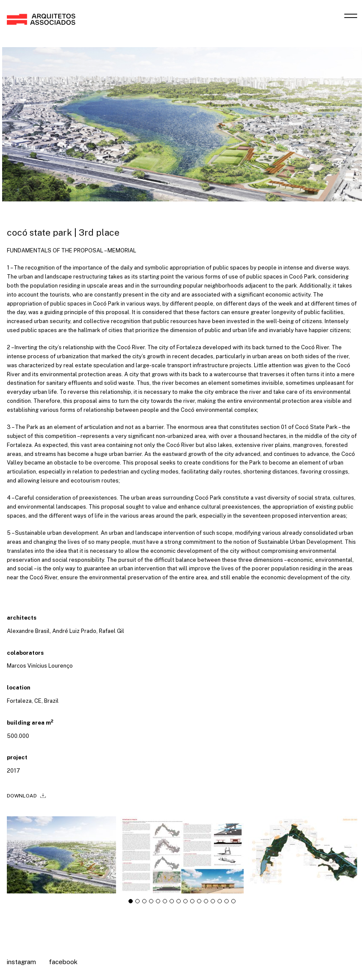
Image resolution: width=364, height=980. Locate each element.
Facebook (63, 962)
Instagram (21, 962)
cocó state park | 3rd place (63, 232)
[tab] (131, 904)
